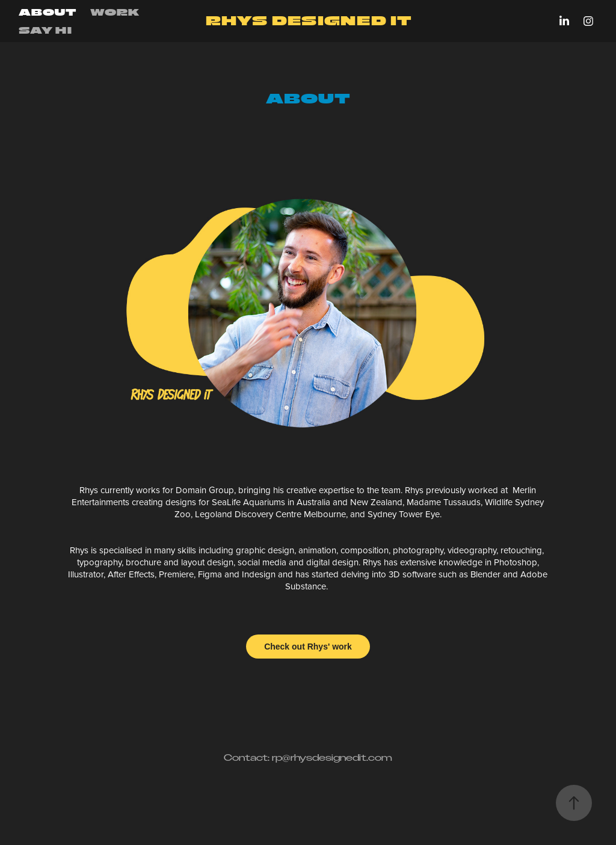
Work (115, 12)
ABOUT (47, 12)
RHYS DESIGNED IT (308, 21)
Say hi (45, 30)
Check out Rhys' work (308, 647)
